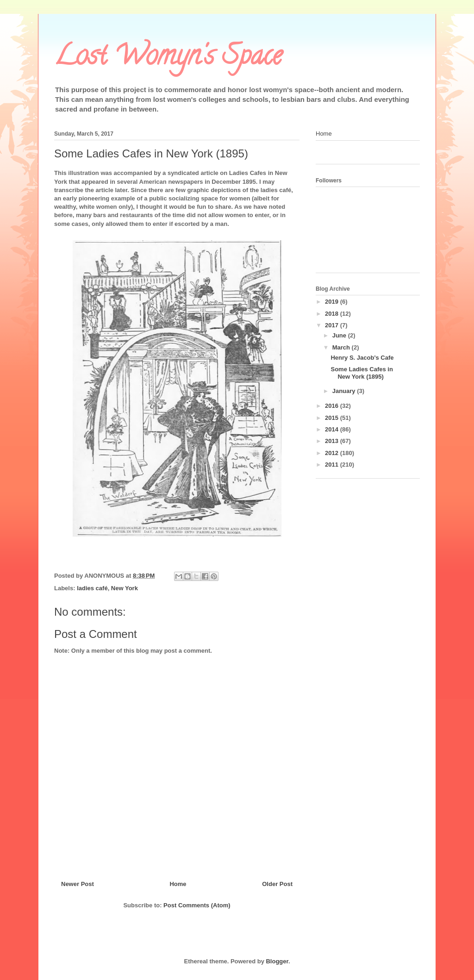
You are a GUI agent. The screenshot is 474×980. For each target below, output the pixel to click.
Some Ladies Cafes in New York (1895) (362, 373)
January (345, 391)
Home (178, 884)
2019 (333, 302)
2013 (333, 441)
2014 (333, 429)
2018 (333, 314)
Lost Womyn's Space (168, 58)
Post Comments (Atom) (197, 905)
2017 (333, 325)
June (340, 335)
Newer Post (78, 884)
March (342, 347)
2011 (333, 465)
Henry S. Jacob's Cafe (362, 358)
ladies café (92, 588)
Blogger (277, 961)
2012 (333, 453)
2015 (333, 418)
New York (125, 588)
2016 (333, 406)
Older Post (277, 884)
